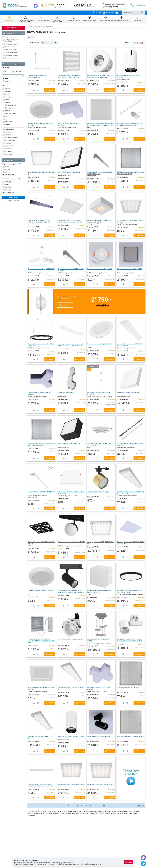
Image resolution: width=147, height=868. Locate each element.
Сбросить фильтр (13, 200)
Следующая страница (131, 772)
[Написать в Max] (36, 6)
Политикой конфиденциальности (91, 864)
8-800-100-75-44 (83, 5)
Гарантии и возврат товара (33, 13)
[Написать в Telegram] (143, 864)
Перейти (64, 305)
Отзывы (53, 13)
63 (104, 805)
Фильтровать (13, 197)
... (99, 805)
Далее (140, 806)
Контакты (46, 13)
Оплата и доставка (17, 13)
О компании (5, 13)
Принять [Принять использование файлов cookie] (129, 862)
